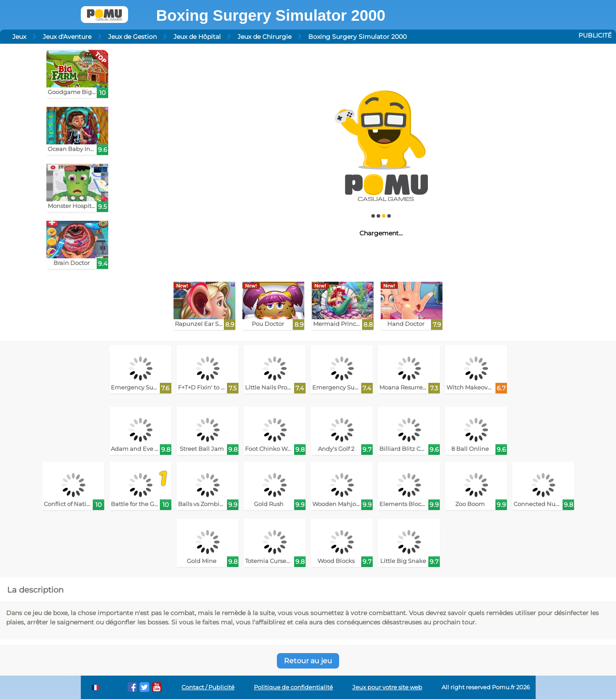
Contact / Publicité (208, 687)
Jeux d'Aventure (67, 37)
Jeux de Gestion (132, 37)
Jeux (19, 37)
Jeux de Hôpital (197, 37)
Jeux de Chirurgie (265, 37)
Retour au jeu (308, 661)
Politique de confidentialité (293, 687)
